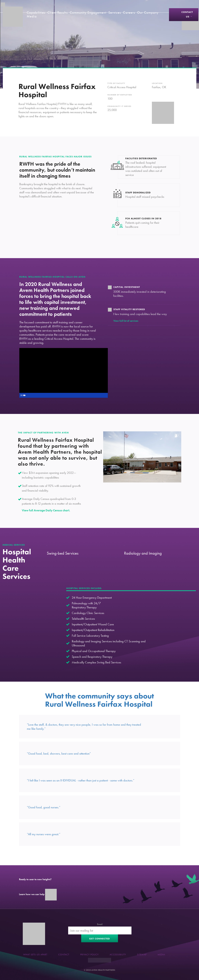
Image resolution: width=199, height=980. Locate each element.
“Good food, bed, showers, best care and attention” (59, 753)
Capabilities (36, 12)
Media (32, 16)
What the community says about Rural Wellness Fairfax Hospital (99, 700)
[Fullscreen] (105, 395)
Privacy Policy (89, 955)
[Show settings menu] (99, 395)
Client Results (57, 12)
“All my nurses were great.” (44, 834)
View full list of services (126, 321)
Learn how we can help (38, 894)
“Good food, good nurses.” (44, 807)
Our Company (148, 12)
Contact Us (187, 15)
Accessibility (118, 955)
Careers (129, 12)
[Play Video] (22, 395)
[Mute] (93, 395)
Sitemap (142, 955)
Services (115, 12)
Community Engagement (88, 12)
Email (100, 924)
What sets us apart (35, 955)
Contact (64, 955)
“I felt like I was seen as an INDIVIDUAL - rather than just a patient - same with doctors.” (81, 780)
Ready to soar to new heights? (35, 879)
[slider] (60, 395)
